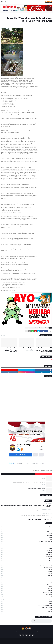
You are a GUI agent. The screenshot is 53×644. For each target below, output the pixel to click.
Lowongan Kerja (26, 568)
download (26, 536)
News (30, 328)
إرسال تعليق (49, 360)
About (30, 642)
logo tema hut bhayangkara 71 (26, 566)
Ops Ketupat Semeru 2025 (26, 581)
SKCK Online (26, 598)
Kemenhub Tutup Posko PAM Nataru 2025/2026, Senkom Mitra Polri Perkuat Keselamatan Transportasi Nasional (44, 350)
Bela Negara (26, 526)
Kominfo (26, 558)
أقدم (3, 363)
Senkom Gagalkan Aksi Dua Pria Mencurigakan (27, 348)
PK (26, 583)
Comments (10, 474)
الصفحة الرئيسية (49, 15)
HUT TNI (26, 553)
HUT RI (26, 549)
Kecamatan (26, 556)
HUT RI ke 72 (26, 551)
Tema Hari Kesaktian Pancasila (26, 606)
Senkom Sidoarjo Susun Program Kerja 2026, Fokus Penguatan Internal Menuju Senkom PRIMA (11, 350)
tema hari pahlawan (26, 608)
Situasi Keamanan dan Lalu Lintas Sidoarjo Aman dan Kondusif (35, 511)
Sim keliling (26, 596)
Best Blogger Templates (29, 640)
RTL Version (19, 642)
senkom (26, 590)
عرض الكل (3, 335)
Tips (26, 609)
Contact (25, 642)
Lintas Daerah (35, 328)
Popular (43, 474)
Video (26, 613)
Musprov (26, 573)
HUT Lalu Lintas (26, 547)
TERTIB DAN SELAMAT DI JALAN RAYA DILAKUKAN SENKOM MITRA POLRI (29, 483)
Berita (43, 15)
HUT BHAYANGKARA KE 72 (26, 545)
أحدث (50, 363)
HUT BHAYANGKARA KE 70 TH (26, 541)
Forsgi (26, 538)
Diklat (26, 534)
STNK (26, 602)
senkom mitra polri (26, 592)
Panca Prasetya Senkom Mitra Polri (36, 489)
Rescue (26, 587)
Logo (26, 564)
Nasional (26, 575)
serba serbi (26, 594)
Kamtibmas (42, 328)
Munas (26, 570)
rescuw (26, 589)
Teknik (26, 604)
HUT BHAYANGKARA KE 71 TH (26, 543)
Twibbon (26, 611)
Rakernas (26, 585)
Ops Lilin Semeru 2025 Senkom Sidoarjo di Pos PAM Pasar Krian (36, 515)
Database (26, 532)
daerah (26, 530)
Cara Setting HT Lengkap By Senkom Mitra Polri (34, 477)
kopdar (26, 560)
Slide (27, 328)
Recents (26, 474)
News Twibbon (26, 579)
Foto (26, 539)
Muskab (26, 572)
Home (35, 642)
